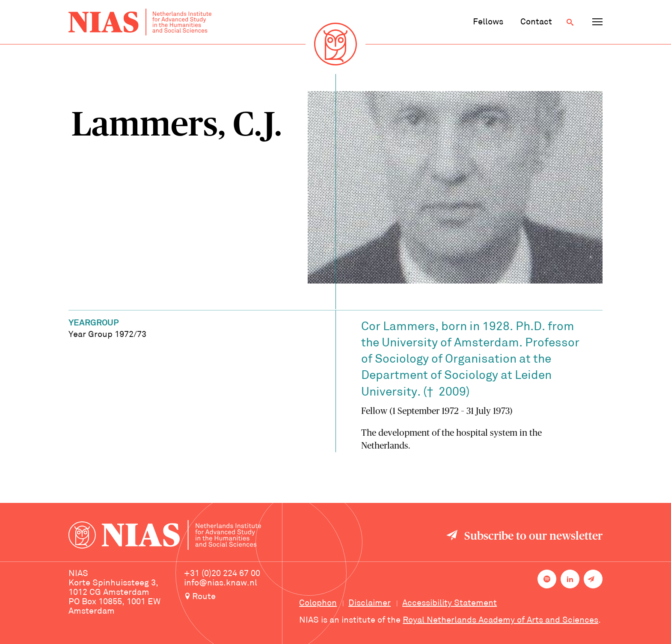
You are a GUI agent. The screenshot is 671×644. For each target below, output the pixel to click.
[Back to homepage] (140, 22)
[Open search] (570, 22)
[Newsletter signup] (593, 579)
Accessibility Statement (450, 603)
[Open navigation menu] (597, 22)
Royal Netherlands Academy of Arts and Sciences (500, 620)
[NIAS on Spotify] (547, 579)
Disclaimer (370, 603)
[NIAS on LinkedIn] (570, 579)
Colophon (318, 603)
